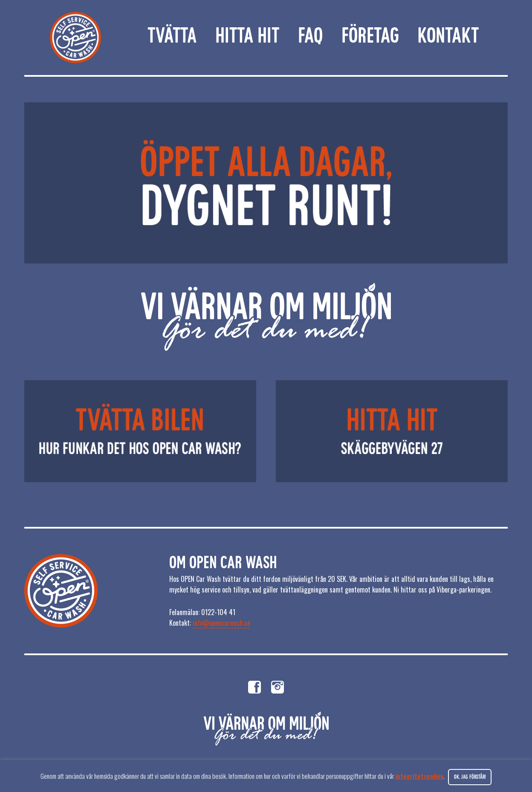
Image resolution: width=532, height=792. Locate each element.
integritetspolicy (419, 776)
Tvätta (172, 37)
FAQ (310, 37)
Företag (370, 37)
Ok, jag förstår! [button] (470, 777)
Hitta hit (247, 37)
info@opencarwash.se (221, 623)
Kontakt (448, 37)
